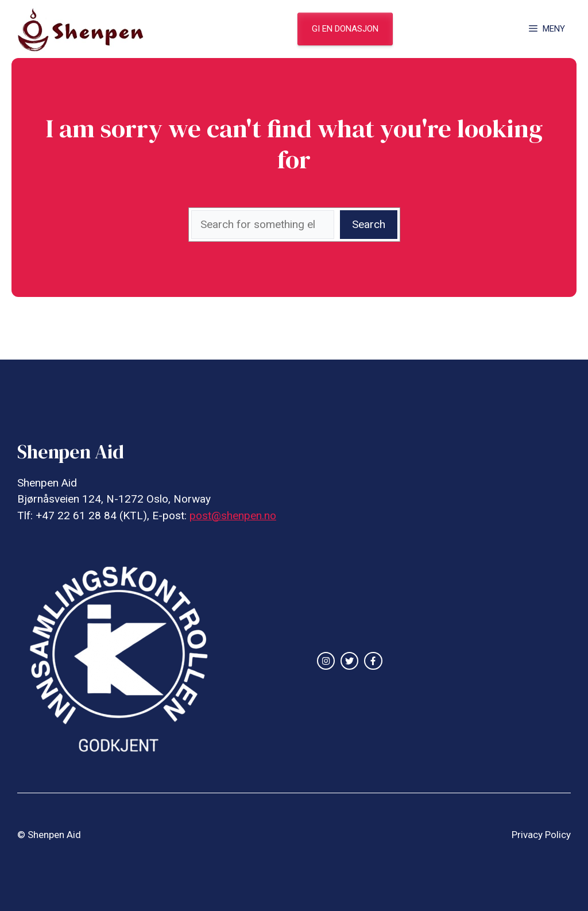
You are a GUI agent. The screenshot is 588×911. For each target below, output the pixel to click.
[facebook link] (373, 661)
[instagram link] (326, 661)
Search (369, 224)
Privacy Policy (541, 835)
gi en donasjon (345, 29)
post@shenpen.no (233, 516)
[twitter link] (349, 661)
